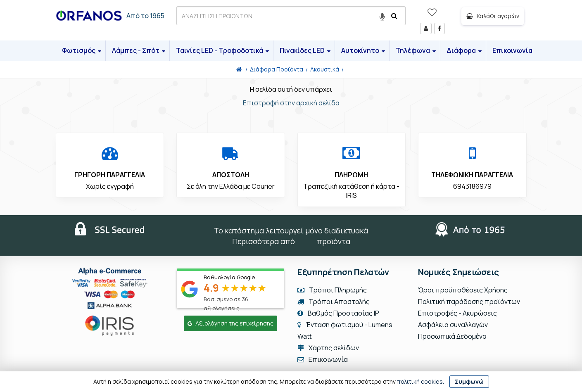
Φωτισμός (82, 50)
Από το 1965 (145, 16)
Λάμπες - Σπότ (139, 50)
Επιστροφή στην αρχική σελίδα (291, 103)
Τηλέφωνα (416, 50)
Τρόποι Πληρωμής (332, 290)
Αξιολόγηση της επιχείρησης (230, 323)
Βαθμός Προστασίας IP (338, 313)
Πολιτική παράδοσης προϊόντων (469, 302)
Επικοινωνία (512, 50)
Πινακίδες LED (305, 50)
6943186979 (472, 186)
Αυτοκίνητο (363, 50)
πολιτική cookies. (420, 381)
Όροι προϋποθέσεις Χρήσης (463, 290)
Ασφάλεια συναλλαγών (453, 325)
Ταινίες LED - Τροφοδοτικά (222, 50)
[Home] (239, 69)
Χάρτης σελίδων (328, 348)
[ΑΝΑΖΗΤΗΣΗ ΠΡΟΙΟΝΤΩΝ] (291, 16)
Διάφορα (464, 50)
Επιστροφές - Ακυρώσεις (457, 313)
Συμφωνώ (469, 381)
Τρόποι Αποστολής (334, 302)
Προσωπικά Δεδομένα (452, 336)
